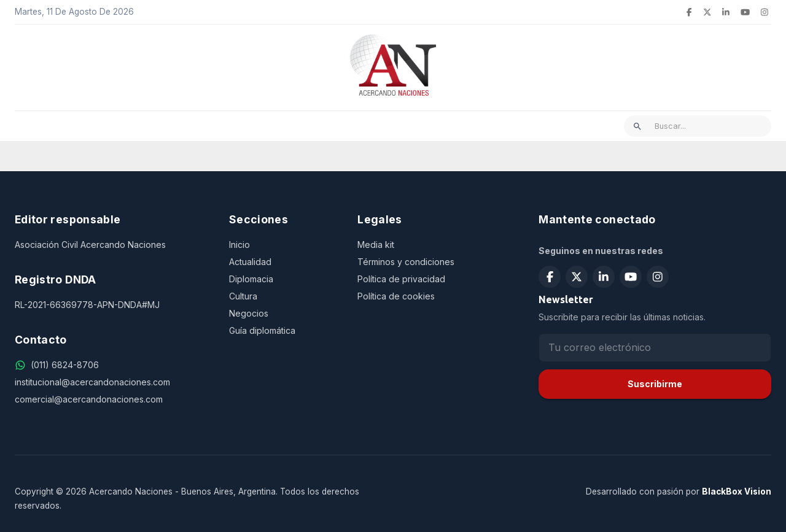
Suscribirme (655, 384)
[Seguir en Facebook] (550, 277)
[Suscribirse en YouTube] (631, 277)
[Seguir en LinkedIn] (604, 277)
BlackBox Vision (737, 492)
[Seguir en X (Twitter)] (577, 277)
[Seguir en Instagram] (658, 277)
